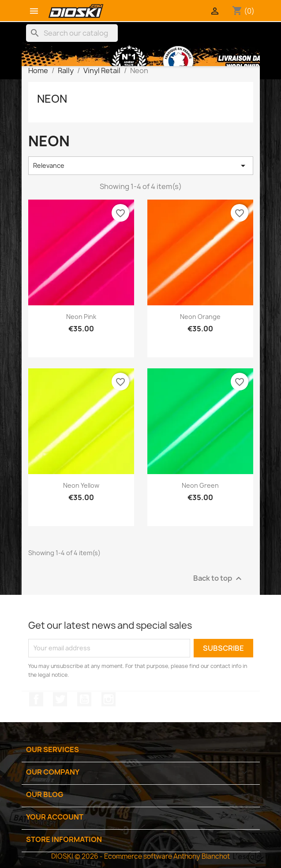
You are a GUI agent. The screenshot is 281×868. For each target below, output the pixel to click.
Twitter (60, 699)
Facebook (36, 699)
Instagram (109, 699)
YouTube (84, 699)
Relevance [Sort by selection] (141, 166)
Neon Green (200, 485)
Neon (52, 99)
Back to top (219, 578)
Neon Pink (81, 317)
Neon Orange (200, 317)
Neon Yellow (81, 485)
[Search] (72, 33)
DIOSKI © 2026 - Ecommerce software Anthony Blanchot (140, 856)
